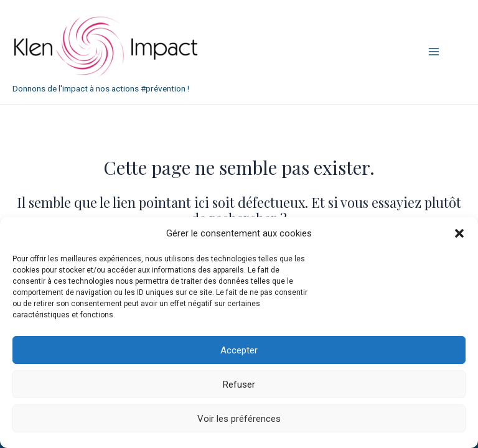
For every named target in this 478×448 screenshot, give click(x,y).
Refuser (239, 385)
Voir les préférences (239, 419)
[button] (459, 233)
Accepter (239, 350)
